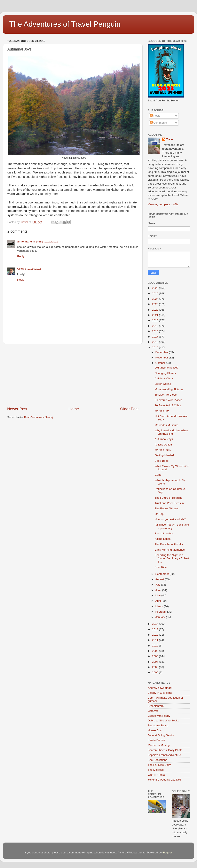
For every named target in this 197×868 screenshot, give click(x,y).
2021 (156, 315)
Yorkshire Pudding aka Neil (164, 780)
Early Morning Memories (170, 550)
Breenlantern (156, 706)
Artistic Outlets (164, 445)
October (161, 363)
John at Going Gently (161, 735)
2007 (156, 662)
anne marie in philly (30, 242)
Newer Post (17, 409)
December (162, 352)
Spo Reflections (157, 760)
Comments (159, 123)
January (161, 617)
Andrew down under (160, 688)
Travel (170, 139)
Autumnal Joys (164, 439)
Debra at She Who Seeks (163, 720)
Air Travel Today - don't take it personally (172, 526)
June (159, 590)
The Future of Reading (169, 498)
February (161, 612)
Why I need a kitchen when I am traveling (172, 432)
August (160, 579)
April (159, 601)
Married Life (162, 411)
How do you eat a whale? (170, 519)
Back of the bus (164, 533)
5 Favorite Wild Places (168, 400)
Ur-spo (22, 269)
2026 (156, 288)
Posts (155, 116)
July (158, 585)
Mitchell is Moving (159, 745)
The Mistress (156, 770)
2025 (156, 293)
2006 (156, 667)
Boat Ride (161, 567)
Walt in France (157, 775)
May (158, 595)
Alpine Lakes (163, 539)
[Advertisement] (73, 375)
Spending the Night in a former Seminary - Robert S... (172, 558)
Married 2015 (163, 450)
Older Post (129, 409)
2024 (156, 299)
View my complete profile (163, 204)
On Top (159, 514)
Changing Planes (165, 373)
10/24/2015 (34, 269)
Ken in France (156, 740)
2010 (156, 646)
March (160, 606)
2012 (156, 635)
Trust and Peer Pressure (170, 503)
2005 (156, 672)
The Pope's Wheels (167, 508)
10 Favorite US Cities (168, 405)
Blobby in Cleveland (160, 693)
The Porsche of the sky (169, 544)
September (163, 574)
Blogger (167, 852)
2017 (156, 337)
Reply (21, 256)
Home (74, 409)
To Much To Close (166, 395)
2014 (156, 624)
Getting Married (164, 455)
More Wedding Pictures (169, 389)
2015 (156, 347)
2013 (156, 629)
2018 (156, 331)
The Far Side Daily (159, 765)
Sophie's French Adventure (164, 755)
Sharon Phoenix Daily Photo (165, 750)
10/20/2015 (51, 242)
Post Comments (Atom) (39, 417)
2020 (156, 320)
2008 (156, 656)
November (162, 358)
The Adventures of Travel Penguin (65, 24)
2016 (156, 342)
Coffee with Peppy (159, 716)
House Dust (155, 730)
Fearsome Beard (158, 725)
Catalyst (153, 711)
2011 (156, 640)
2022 (156, 310)
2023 (156, 304)
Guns (158, 475)
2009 (156, 651)
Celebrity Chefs (164, 378)
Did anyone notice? (167, 368)
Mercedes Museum (167, 425)
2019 (156, 326)
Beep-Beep (162, 461)
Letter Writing (163, 384)
